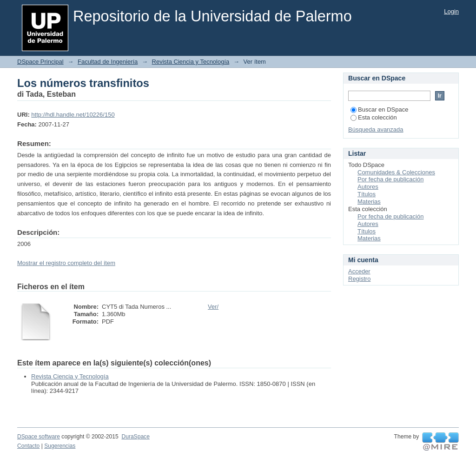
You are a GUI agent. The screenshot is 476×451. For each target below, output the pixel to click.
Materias (369, 202)
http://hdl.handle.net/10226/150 (73, 115)
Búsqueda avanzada (376, 129)
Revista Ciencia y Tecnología (191, 62)
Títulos (367, 194)
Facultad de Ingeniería (108, 62)
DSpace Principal (40, 62)
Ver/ (213, 307)
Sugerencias (60, 446)
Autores (368, 187)
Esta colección (374, 117)
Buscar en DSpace (379, 109)
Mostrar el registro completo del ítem (66, 263)
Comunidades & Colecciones (396, 172)
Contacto (28, 446)
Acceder (359, 271)
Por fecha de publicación (390, 179)
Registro (359, 279)
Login (451, 11)
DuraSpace (135, 437)
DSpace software (39, 437)
